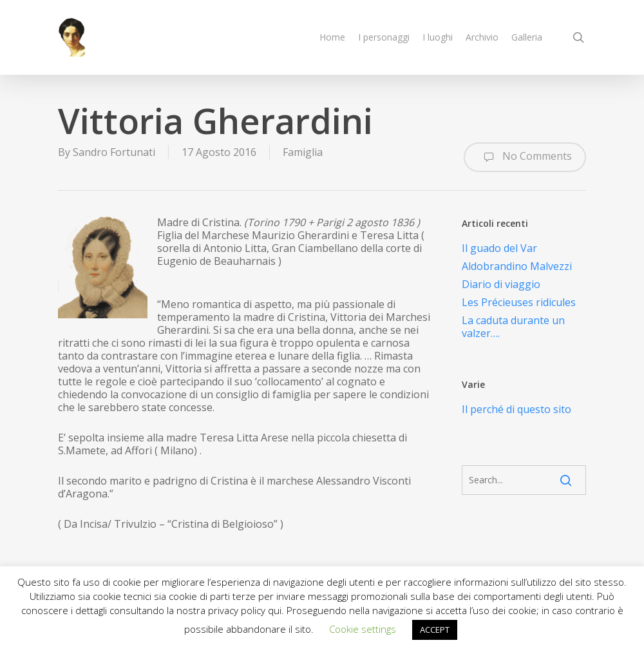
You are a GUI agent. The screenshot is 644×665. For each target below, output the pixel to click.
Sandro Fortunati (114, 152)
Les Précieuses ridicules (519, 302)
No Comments (525, 157)
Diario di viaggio (501, 284)
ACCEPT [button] (435, 630)
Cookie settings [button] (363, 629)
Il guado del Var (499, 248)
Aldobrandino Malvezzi (517, 266)
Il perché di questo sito (516, 409)
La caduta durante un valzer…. (513, 327)
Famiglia (303, 152)
